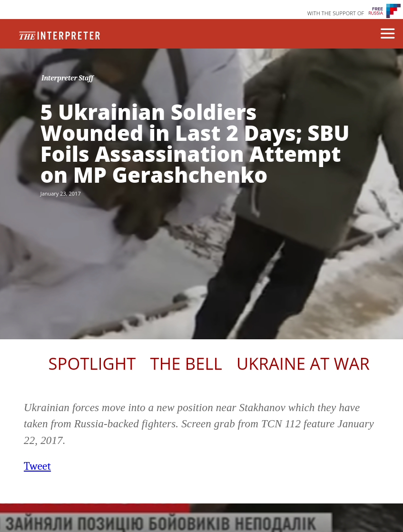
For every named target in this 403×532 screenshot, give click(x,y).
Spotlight (92, 363)
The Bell (186, 363)
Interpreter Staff (67, 78)
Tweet (37, 466)
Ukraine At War (303, 363)
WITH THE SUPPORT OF (336, 13)
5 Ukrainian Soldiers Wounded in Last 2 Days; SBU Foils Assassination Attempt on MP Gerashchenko (195, 143)
